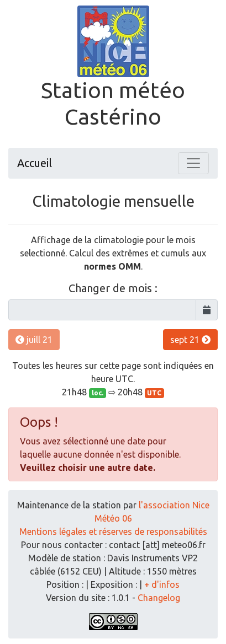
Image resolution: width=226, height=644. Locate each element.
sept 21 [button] (190, 340)
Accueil (35, 163)
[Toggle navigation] (193, 163)
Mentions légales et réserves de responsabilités (113, 532)
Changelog (159, 598)
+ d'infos (162, 584)
